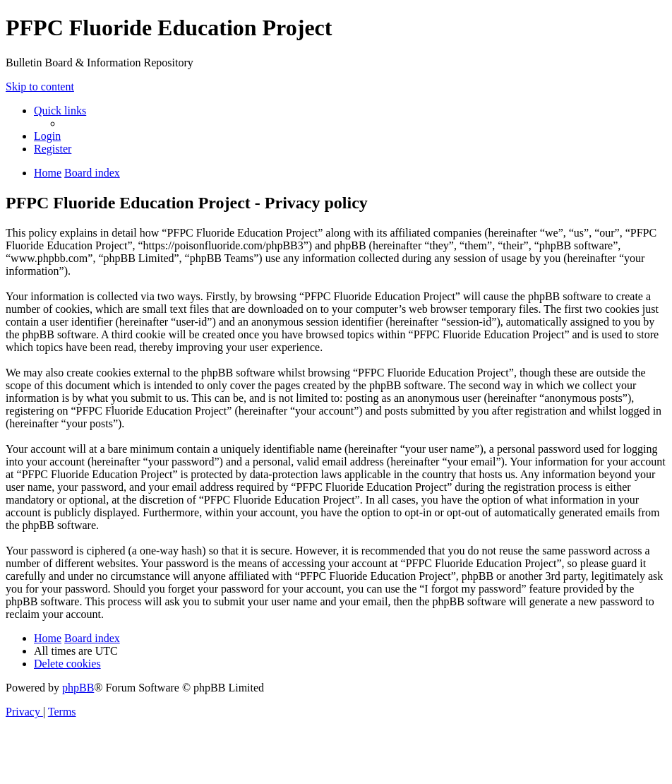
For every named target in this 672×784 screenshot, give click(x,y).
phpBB (78, 688)
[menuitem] (47, 136)
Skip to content (40, 87)
